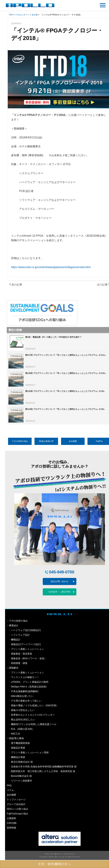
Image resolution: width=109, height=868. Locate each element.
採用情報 (11, 828)
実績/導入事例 (16, 738)
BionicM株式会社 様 (21, 776)
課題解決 (14, 668)
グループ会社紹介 (16, 804)
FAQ (9, 785)
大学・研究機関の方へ (54, 864)
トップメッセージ (16, 799)
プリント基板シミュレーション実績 (30, 752)
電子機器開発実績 (20, 743)
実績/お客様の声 (46, 441)
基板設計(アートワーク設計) (26, 644)
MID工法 (15, 734)
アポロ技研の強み (20, 441)
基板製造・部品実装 (22, 654)
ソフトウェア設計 (20, 635)
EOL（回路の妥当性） (23, 729)
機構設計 (16, 640)
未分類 (35, 15)
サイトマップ (69, 854)
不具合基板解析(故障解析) (25, 691)
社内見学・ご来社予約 (60, 592)
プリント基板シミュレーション (27, 649)
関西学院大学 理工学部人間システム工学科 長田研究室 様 (43, 771)
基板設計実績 (18, 748)
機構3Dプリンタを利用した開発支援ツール (34, 724)
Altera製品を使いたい (22, 696)
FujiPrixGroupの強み (17, 814)
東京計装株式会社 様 (22, 762)
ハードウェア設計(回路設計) (26, 630)
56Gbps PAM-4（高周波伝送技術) (29, 687)
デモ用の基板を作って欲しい (26, 701)
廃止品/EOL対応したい (23, 720)
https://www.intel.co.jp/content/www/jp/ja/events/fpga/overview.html (51, 267)
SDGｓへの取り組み (17, 809)
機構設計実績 (18, 757)
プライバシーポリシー (53, 854)
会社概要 (73, 441)
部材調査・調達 (19, 663)
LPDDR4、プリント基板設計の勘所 (30, 682)
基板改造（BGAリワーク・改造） (29, 658)
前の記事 (16, 285)
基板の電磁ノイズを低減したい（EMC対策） (35, 705)
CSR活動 (12, 823)
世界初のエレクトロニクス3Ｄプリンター (33, 715)
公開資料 (11, 818)
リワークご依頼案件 (22, 781)
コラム (10, 790)
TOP (11, 15)
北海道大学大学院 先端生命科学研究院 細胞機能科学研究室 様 (44, 767)
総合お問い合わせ (60, 581)
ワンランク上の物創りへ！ (25, 677)
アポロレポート (22, 15)
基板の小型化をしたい (23, 710)
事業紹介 (14, 625)
